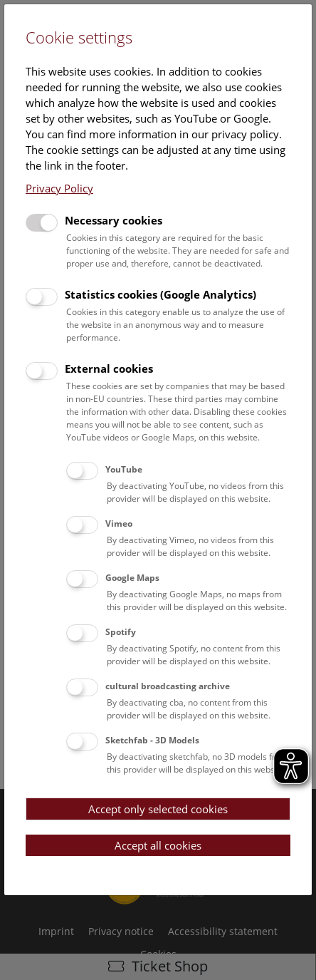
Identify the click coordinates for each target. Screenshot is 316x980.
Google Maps (132, 578)
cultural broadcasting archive (168, 686)
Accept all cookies (158, 845)
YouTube (124, 469)
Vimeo (119, 523)
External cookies (109, 368)
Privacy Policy (59, 188)
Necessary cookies (114, 220)
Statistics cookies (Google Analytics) (160, 294)
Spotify (121, 632)
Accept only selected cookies (158, 809)
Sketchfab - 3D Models (152, 740)
